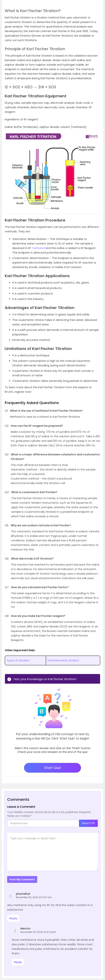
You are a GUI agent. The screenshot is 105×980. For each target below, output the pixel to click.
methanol (39, 248)
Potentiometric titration (63, 660)
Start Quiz (53, 768)
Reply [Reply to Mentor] (18, 962)
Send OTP (88, 823)
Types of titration (18, 660)
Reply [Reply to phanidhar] (13, 918)
